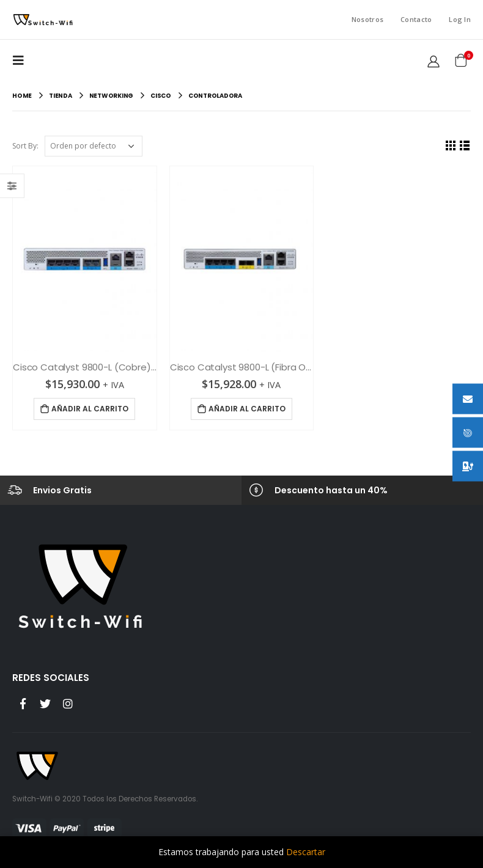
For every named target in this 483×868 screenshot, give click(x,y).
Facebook (23, 704)
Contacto (416, 19)
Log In (460, 19)
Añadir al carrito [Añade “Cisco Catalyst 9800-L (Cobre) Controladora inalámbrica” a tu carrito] (90, 409)
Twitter (45, 704)
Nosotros (367, 19)
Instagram (68, 704)
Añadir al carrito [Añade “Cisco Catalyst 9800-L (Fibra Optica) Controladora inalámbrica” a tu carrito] (247, 409)
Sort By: (25, 146)
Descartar (306, 852)
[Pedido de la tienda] (94, 146)
